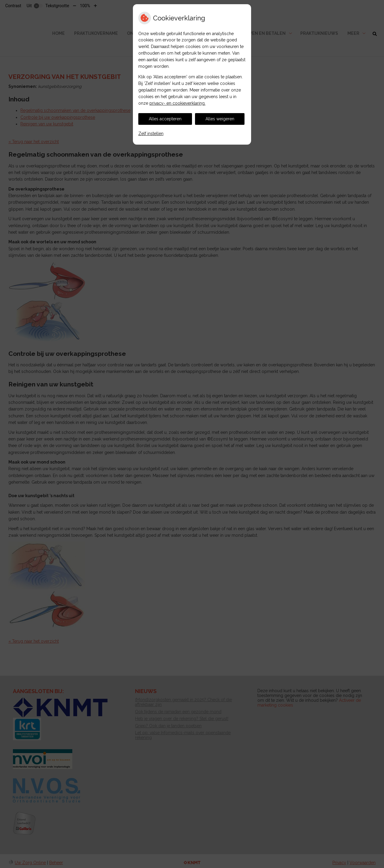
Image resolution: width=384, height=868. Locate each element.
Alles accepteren (165, 119)
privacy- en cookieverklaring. (177, 103)
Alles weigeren (220, 119)
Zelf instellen (151, 134)
